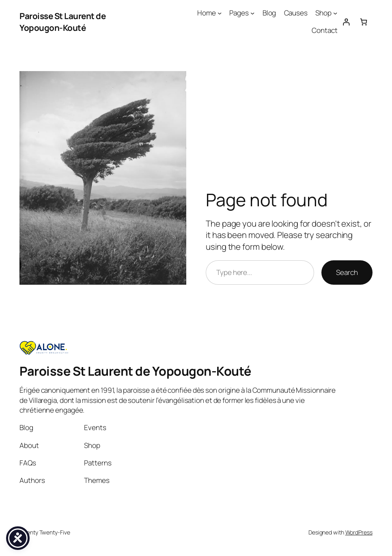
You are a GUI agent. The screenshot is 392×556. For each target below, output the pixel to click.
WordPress (359, 532)
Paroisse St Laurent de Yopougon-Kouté (62, 22)
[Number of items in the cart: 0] (364, 22)
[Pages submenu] (252, 13)
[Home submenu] (220, 13)
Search (347, 272)
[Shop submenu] (335, 13)
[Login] (346, 22)
